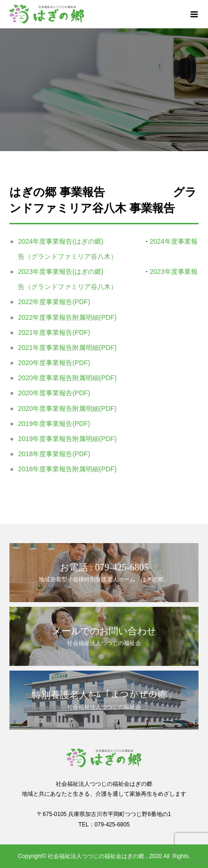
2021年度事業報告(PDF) (54, 332)
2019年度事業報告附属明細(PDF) (67, 439)
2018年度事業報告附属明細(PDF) (67, 469)
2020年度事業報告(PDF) (54, 363)
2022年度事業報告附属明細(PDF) (67, 317)
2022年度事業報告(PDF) (54, 302)
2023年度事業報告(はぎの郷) (64, 272)
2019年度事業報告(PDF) (54, 424)
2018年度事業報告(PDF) (54, 454)
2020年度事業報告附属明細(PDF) (67, 378)
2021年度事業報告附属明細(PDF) (67, 348)
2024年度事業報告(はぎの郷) (64, 241)
